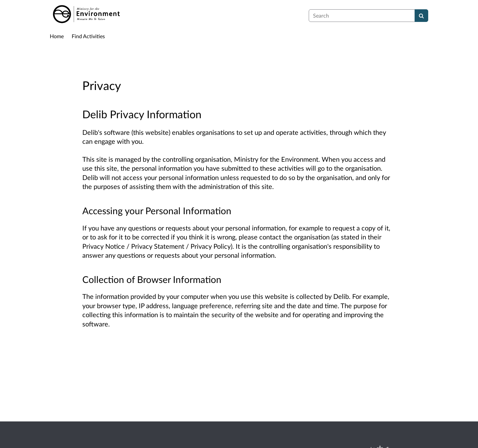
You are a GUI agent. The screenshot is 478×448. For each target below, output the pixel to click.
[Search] (421, 16)
